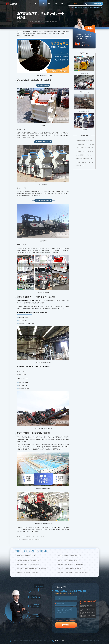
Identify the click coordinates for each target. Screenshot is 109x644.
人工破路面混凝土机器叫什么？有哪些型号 (27, 573)
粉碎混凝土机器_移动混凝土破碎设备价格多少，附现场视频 (32, 569)
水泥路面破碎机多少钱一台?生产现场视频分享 (69, 556)
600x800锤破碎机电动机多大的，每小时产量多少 (34, 536)
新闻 (43, 3)
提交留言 (66, 625)
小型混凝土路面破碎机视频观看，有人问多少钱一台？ (71, 569)
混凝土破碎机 (84, 73)
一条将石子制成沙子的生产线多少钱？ (85, 162)
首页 (23, 3)
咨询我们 (89, 28)
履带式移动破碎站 (84, 92)
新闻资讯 (86, 7)
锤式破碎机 (84, 130)
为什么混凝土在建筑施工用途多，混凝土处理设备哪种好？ (72, 573)
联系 (62, 3)
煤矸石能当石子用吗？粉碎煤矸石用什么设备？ (85, 141)
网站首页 (80, 7)
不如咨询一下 (76, 4)
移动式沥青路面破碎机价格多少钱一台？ (68, 560)
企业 (56, 3)
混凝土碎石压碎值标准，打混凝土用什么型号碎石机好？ (72, 564)
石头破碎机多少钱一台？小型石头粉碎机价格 (85, 151)
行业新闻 (91, 7)
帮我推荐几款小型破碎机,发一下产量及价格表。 (87, 606)
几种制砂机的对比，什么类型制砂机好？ (85, 144)
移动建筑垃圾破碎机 (84, 111)
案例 (36, 3)
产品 (30, 3)
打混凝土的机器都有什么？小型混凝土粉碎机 (28, 560)
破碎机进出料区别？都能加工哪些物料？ (88, 610)
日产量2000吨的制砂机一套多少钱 (84, 159)
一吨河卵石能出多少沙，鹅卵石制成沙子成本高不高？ (85, 148)
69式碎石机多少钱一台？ (82, 166)
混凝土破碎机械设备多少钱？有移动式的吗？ (28, 564)
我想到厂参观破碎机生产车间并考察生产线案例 (88, 616)
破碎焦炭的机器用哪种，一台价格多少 (31, 540)
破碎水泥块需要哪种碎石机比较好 (84, 155)
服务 (49, 3)
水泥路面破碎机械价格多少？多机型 (26, 556)
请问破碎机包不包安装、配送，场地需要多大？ (88, 613)
